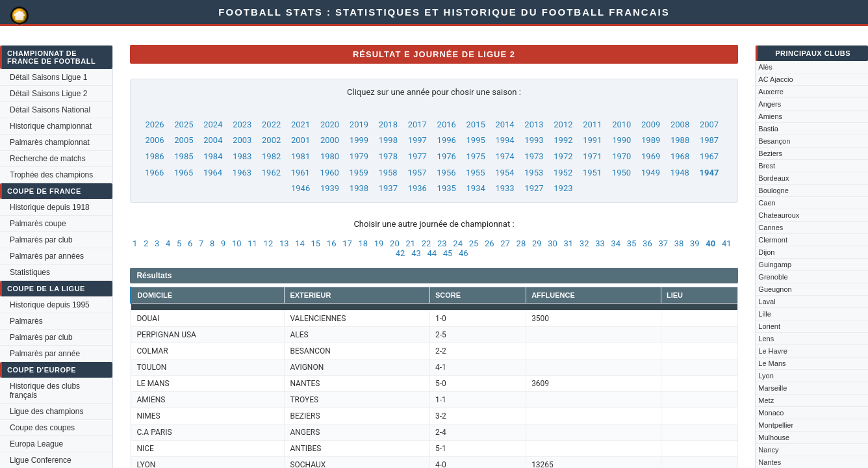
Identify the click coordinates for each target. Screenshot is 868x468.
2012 (563, 124)
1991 (592, 140)
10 (237, 243)
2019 (359, 124)
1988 (680, 140)
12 (269, 243)
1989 (651, 140)
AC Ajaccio (775, 79)
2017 (417, 124)
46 (464, 253)
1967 (709, 156)
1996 (447, 140)
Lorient (769, 326)
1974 (504, 156)
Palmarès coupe (38, 224)
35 (632, 243)
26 (490, 243)
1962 (271, 173)
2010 (621, 124)
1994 (504, 140)
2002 (271, 140)
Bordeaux (773, 178)
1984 (213, 156)
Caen (767, 203)
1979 (359, 156)
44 (432, 253)
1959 (359, 173)
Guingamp (775, 265)
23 (442, 243)
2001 (300, 140)
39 (695, 243)
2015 (476, 124)
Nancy (768, 450)
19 (379, 243)
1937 (388, 188)
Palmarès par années (47, 256)
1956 (446, 173)
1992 (563, 140)
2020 (330, 124)
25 (474, 243)
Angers (770, 104)
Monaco (771, 413)
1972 (563, 156)
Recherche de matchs (48, 159)
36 (647, 243)
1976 (447, 156)
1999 (359, 140)
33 (600, 243)
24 (458, 243)
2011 (592, 124)
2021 (300, 124)
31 (569, 243)
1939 (330, 188)
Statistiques (30, 272)
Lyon (766, 376)
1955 (475, 173)
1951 (592, 173)
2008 (680, 124)
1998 (388, 140)
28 (521, 243)
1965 (184, 173)
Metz (766, 400)
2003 (242, 140)
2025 (184, 124)
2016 (447, 124)
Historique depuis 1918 (50, 207)
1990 (621, 140)
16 (332, 243)
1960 (330, 173)
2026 (154, 124)
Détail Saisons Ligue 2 (48, 94)
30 (553, 243)
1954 (504, 173)
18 (363, 243)
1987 (709, 140)
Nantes (770, 462)
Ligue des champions (46, 411)
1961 (300, 173)
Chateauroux (779, 215)
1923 (563, 188)
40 (710, 243)
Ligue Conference (41, 460)
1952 (563, 173)
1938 (359, 188)
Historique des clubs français (45, 391)
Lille (765, 314)
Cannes (771, 227)
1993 (534, 140)
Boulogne (773, 190)
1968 (680, 156)
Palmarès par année (45, 354)
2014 (504, 124)
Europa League (36, 444)
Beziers (770, 153)
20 (395, 243)
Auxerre (771, 92)
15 (316, 243)
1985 (184, 156)
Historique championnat (51, 126)
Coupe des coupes (42, 428)
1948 (680, 173)
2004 (213, 140)
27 (505, 243)
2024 (213, 124)
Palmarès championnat (50, 142)
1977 (417, 156)
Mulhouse (774, 437)
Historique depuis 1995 (50, 305)
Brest (767, 166)
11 (252, 243)
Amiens (770, 116)
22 (427, 243)
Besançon (774, 141)
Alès (765, 67)
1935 (447, 188)
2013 (534, 124)
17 (347, 243)
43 (416, 253)
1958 (388, 173)
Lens (766, 339)
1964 (213, 173)
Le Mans (772, 363)
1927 (534, 188)
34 (616, 243)
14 (300, 243)
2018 (388, 124)
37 (663, 243)
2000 (330, 140)
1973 (534, 156)
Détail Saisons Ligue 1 (48, 77)
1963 (242, 173)
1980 (330, 156)
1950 (621, 173)
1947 (709, 173)
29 (537, 243)
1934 (476, 188)
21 (410, 243)
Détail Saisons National (50, 110)
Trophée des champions (51, 175)
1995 (476, 140)
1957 (417, 173)
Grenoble (773, 277)
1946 (300, 188)
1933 (504, 188)
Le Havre (773, 351)
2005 (184, 140)
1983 (242, 156)
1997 (417, 140)
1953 (534, 173)
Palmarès (26, 321)
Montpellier (776, 425)
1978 (388, 156)
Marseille (772, 388)
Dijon (766, 252)
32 (584, 243)
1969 (651, 156)
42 (401, 253)
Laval (767, 302)
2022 (271, 124)
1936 (417, 188)
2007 (709, 124)
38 (679, 243)
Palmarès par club (41, 240)
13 (284, 243)
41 (727, 243)
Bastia (768, 129)
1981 (300, 156)
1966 (154, 173)
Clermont (773, 240)
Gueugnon (775, 289)
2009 (651, 124)
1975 (476, 156)
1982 (271, 156)
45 (448, 253)
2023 (242, 124)
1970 (621, 156)
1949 (651, 173)
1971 (592, 156)
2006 (154, 140)
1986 (154, 156)
